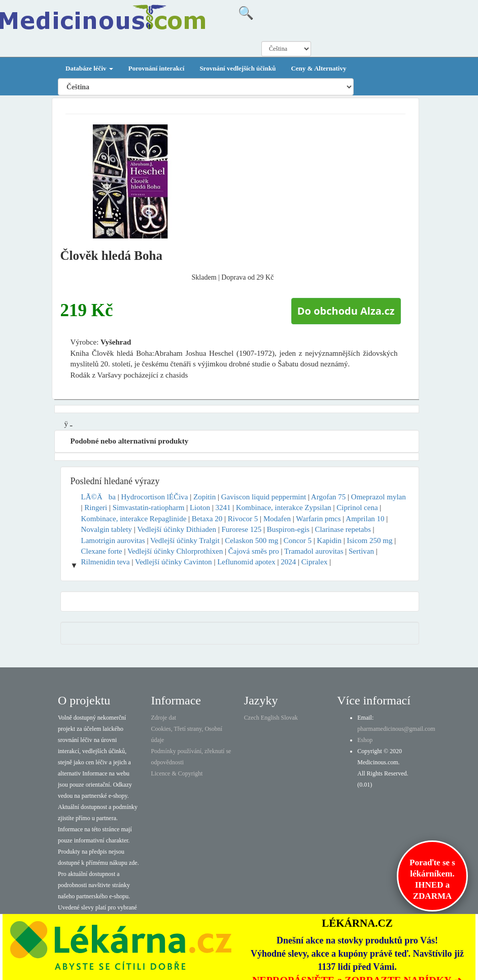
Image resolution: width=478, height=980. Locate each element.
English (270, 718)
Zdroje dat (163, 718)
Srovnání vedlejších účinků (237, 68)
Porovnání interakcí (157, 68)
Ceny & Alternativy (318, 68)
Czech (252, 718)
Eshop (365, 740)
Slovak (289, 718)
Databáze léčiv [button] (89, 68)
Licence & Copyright (177, 773)
